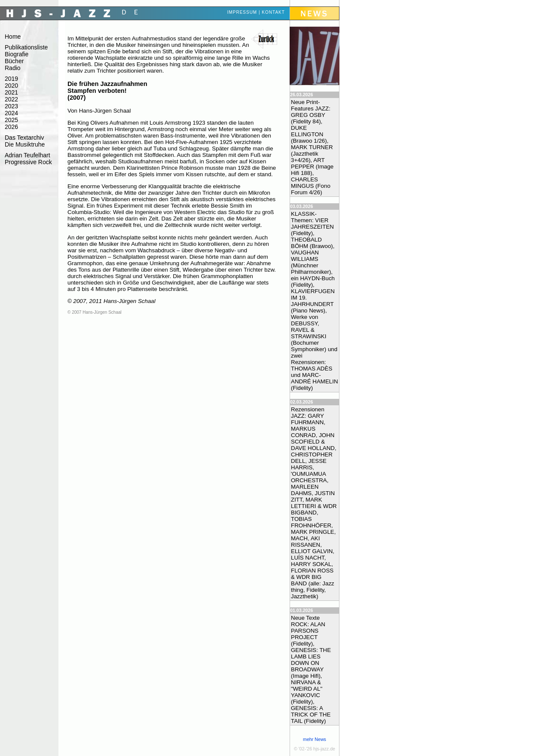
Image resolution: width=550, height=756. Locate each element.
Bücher (14, 61)
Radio (13, 68)
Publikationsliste (26, 47)
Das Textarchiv (24, 138)
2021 (11, 92)
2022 (11, 99)
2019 (11, 79)
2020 (11, 86)
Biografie (17, 54)
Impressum (242, 12)
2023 (11, 106)
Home (13, 37)
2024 (11, 113)
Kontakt (273, 12)
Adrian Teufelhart (27, 155)
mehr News (315, 739)
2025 (11, 120)
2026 (11, 127)
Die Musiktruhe (25, 144)
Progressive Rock (28, 162)
